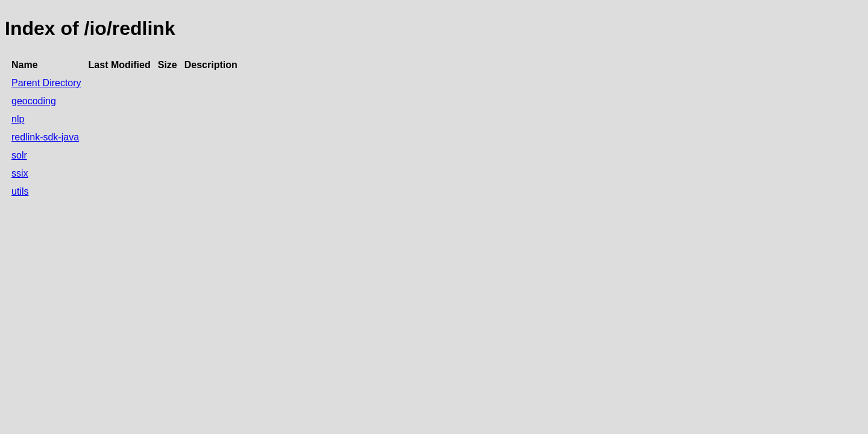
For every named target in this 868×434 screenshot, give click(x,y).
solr (19, 155)
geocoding (34, 101)
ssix (20, 173)
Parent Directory (46, 83)
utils (20, 191)
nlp (18, 119)
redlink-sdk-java (45, 137)
